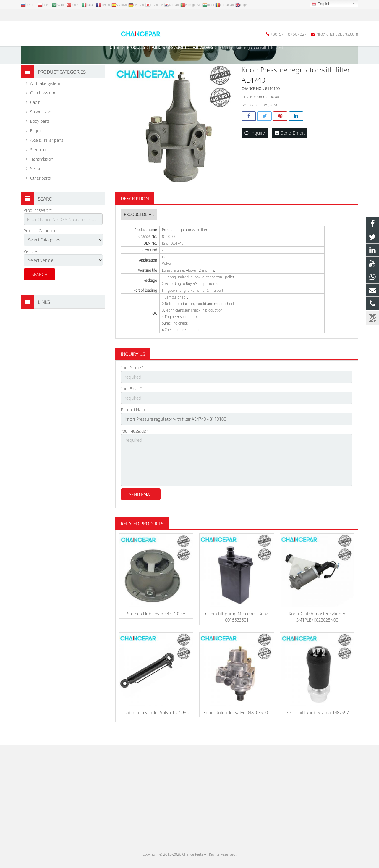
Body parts (40, 137)
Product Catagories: (42, 246)
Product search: (38, 226)
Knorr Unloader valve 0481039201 (237, 724)
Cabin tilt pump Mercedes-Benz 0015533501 (237, 628)
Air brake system (45, 99)
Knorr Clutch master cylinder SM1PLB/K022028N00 (317, 628)
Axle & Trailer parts (47, 156)
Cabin (35, 118)
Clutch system (43, 109)
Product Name (134, 424)
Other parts (40, 194)
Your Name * (132, 383)
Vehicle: (31, 267)
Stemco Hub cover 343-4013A (156, 625)
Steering (38, 165)
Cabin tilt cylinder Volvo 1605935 (156, 724)
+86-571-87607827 (43, 15)
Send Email (290, 148)
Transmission (42, 175)
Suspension (41, 128)
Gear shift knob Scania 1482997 (317, 724)
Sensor (37, 184)
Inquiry (255, 148)
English (321, 4)
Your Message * (135, 445)
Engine (36, 146)
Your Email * (131, 404)
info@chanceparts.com (92, 15)
